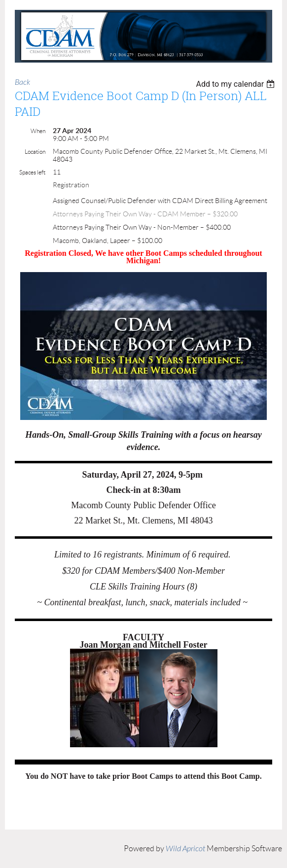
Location (35, 152)
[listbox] (236, 84)
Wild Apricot (185, 849)
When (38, 131)
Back (22, 82)
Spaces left (32, 172)
